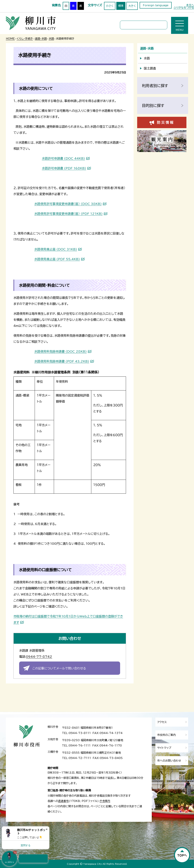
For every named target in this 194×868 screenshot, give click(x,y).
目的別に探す (153, 105)
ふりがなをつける (184, 8)
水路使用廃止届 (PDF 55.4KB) (57, 259)
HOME (10, 39)
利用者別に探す (155, 86)
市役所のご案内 (167, 735)
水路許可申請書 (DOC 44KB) (63, 158)
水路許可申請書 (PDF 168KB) (64, 168)
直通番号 (63, 801)
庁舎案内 (105, 801)
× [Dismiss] (47, 829)
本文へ (190, 5)
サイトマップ (164, 748)
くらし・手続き (25, 39)
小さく (110, 6)
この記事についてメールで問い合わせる (59, 668)
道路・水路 (41, 39)
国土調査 (150, 68)
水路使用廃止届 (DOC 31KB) (56, 249)
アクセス (162, 722)
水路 (51, 39)
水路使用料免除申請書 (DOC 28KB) (61, 351)
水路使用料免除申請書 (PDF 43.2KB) (62, 361)
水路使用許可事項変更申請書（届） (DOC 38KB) (68, 204)
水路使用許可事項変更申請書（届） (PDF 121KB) (68, 214)
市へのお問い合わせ (169, 761)
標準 (121, 6)
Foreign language (156, 5)
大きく (132, 6)
